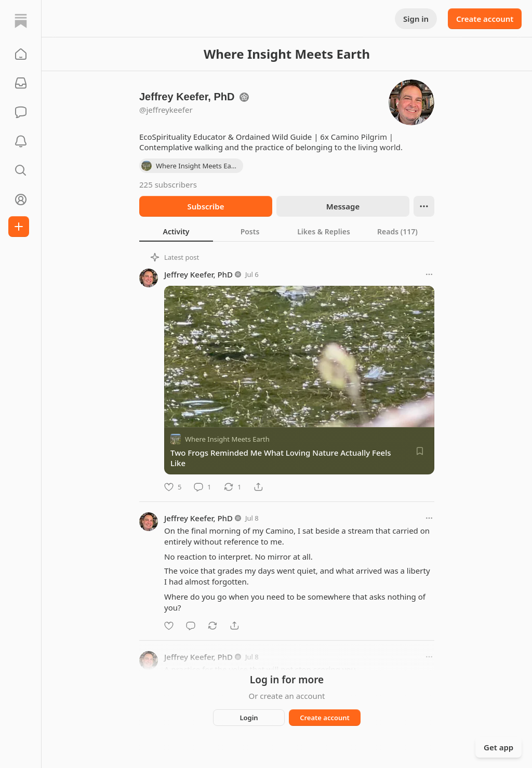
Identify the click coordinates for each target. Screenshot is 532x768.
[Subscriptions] (21, 83)
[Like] (173, 487)
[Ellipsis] (424, 206)
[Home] (21, 21)
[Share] (258, 487)
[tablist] (287, 231)
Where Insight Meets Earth (227, 439)
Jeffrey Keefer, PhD (198, 274)
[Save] (420, 451)
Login (249, 718)
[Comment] (202, 487)
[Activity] (21, 141)
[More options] (429, 274)
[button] (21, 54)
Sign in (416, 19)
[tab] (176, 231)
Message (343, 206)
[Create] (19, 227)
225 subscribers (168, 184)
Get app (498, 747)
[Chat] (21, 112)
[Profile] (21, 200)
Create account (485, 19)
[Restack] (232, 487)
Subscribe (205, 206)
